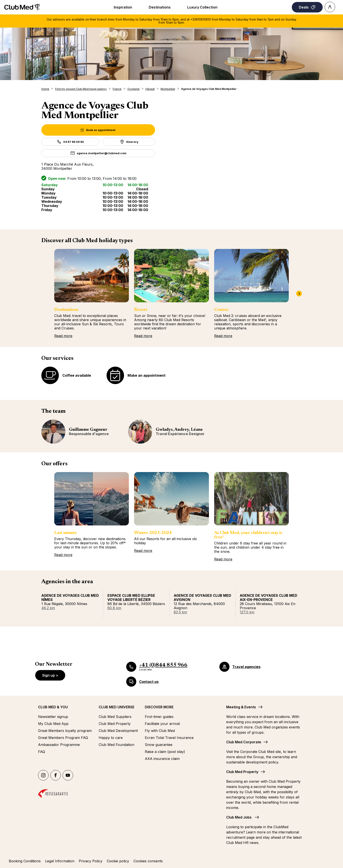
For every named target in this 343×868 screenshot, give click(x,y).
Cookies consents (148, 861)
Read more (63, 336)
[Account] (330, 7)
